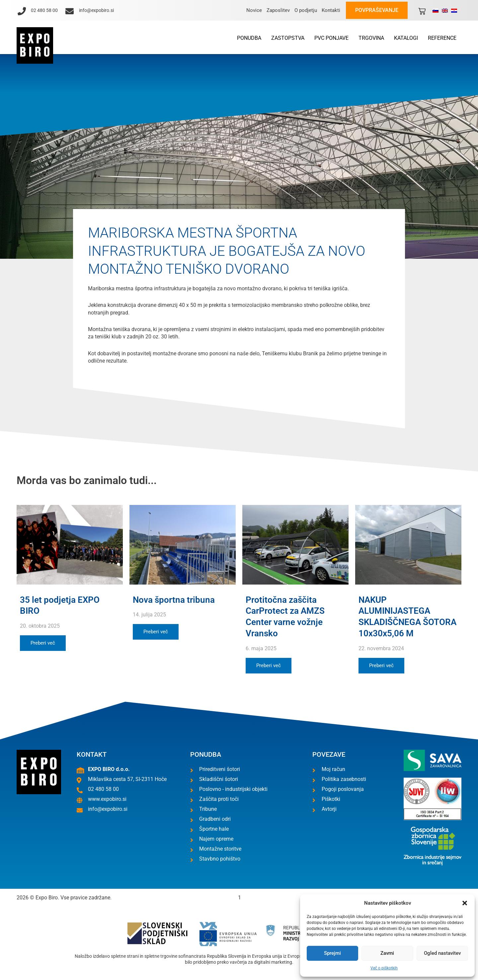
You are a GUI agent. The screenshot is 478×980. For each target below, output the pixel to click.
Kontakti (331, 10)
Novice (254, 10)
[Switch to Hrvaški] (454, 10)
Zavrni (387, 953)
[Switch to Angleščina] (445, 10)
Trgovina (371, 38)
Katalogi (406, 38)
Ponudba (249, 38)
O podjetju (306, 10)
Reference (442, 38)
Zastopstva (288, 38)
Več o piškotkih (384, 968)
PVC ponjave (331, 38)
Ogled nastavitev (442, 953)
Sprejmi (332, 953)
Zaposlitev (278, 10)
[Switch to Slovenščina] (436, 10)
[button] (465, 903)
